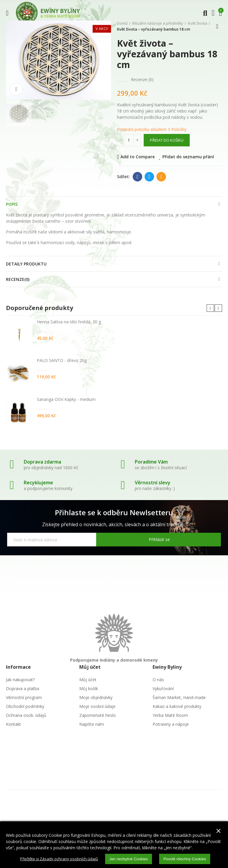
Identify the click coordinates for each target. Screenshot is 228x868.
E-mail (161, 177)
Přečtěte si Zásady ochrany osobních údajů (57, 859)
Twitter (149, 177)
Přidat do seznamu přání (188, 157)
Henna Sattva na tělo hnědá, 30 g (69, 322)
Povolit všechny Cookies (189, 859)
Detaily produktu (26, 264)
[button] (210, 308)
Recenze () (142, 80)
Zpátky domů (219, 26)
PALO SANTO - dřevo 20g (62, 360)
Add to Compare (138, 157)
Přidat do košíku (167, 140)
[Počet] (129, 140)
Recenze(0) (18, 279)
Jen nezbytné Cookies (130, 859)
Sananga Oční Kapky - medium (66, 399)
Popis (12, 204)
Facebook (138, 177)
